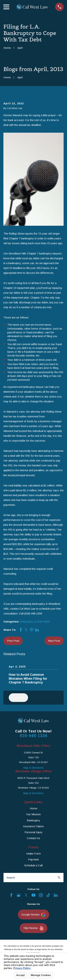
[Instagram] (41, 895)
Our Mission (33, 814)
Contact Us (33, 838)
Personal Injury (33, 832)
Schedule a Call (33, 865)
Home (33, 808)
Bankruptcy (33, 820)
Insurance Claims (33, 826)
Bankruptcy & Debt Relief (35, 622)
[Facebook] (11, 895)
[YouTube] (33, 895)
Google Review (33, 915)
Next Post (54, 641)
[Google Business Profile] (19, 895)
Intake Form (33, 854)
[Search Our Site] (59, 878)
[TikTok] (48, 895)
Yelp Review (33, 928)
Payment (33, 859)
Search (11, 878)
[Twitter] (26, 895)
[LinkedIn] (56, 895)
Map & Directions (33, 768)
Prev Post (13, 641)
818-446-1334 (33, 736)
